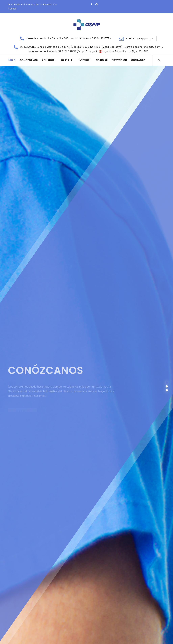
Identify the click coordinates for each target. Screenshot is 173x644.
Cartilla (67, 60)
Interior (84, 60)
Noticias (102, 60)
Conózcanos (29, 60)
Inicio (12, 60)
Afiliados (48, 60)
